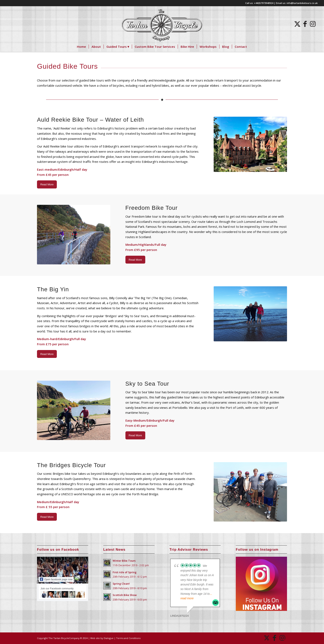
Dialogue (109, 638)
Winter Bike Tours (124, 561)
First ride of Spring (124, 572)
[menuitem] (81, 47)
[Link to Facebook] (305, 24)
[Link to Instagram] (313, 24)
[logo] (162, 24)
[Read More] (47, 184)
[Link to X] (297, 24)
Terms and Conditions (128, 638)
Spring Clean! (121, 584)
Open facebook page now (56, 579)
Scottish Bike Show (125, 595)
